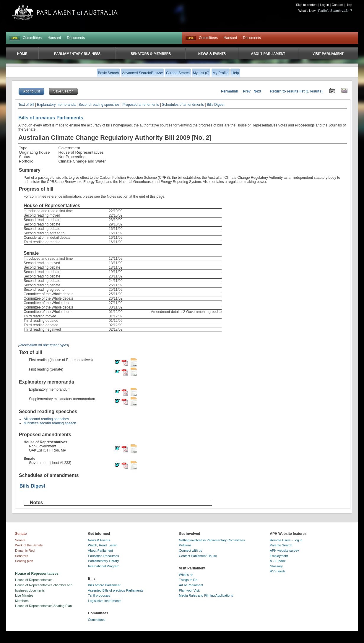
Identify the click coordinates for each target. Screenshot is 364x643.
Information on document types (44, 345)
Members (22, 601)
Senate (20, 540)
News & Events (99, 540)
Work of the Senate (29, 545)
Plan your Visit (189, 590)
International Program (104, 566)
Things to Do (188, 580)
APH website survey (284, 551)
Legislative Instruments (105, 601)
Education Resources (104, 556)
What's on (186, 575)
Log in (325, 5)
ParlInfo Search (281, 545)
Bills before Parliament (104, 585)
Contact (337, 5)
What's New (307, 11)
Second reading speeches (99, 105)
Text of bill (26, 105)
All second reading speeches (46, 419)
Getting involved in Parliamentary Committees (212, 540)
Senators (22, 556)
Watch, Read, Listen (103, 545)
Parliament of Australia (65, 12)
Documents (76, 38)
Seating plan (24, 561)
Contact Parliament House (198, 556)
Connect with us (191, 551)
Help (349, 5)
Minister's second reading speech (50, 423)
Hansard (54, 38)
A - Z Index (278, 561)
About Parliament (100, 551)
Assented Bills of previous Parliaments (116, 590)
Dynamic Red (25, 551)
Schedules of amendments (183, 105)
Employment (279, 556)
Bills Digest (216, 105)
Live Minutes (24, 595)
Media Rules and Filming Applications (206, 595)
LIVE (15, 38)
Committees (32, 38)
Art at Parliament (191, 585)
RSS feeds (278, 571)
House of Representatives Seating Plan (43, 606)
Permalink (229, 91)
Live (191, 38)
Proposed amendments (141, 105)
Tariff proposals (99, 595)
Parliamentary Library (104, 561)
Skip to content (307, 5)
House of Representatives (34, 580)
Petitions (185, 545)
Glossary (276, 566)
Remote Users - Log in (286, 540)
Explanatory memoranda (56, 105)
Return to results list (287, 91)
